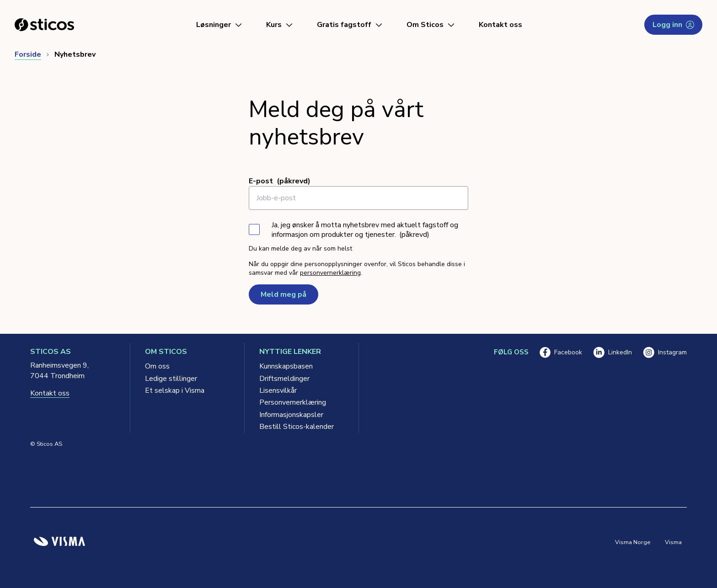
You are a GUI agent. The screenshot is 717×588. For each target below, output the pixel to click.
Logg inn (673, 25)
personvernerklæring (330, 273)
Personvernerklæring (293, 402)
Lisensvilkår (278, 390)
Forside (28, 54)
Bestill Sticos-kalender (297, 427)
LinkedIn (613, 352)
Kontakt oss (500, 25)
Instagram (665, 352)
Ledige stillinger (171, 379)
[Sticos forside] (44, 25)
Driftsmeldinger (284, 379)
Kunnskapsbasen (286, 366)
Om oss (157, 366)
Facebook (561, 352)
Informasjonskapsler (291, 415)
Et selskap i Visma (175, 390)
